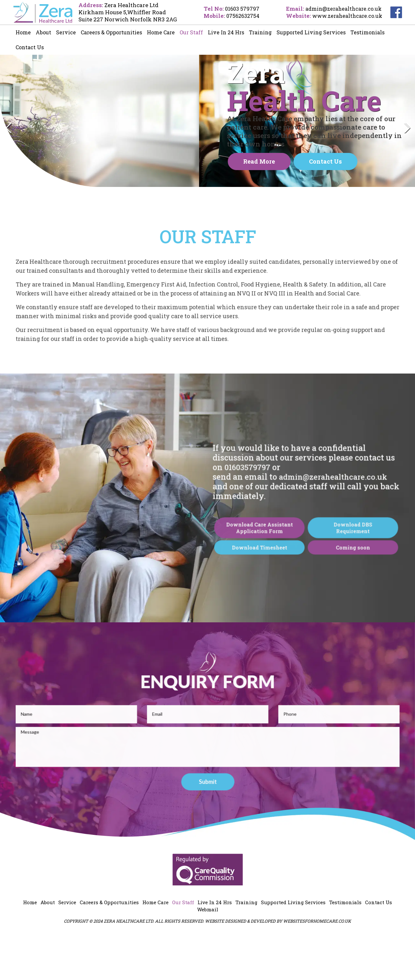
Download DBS (337, 588)
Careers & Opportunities (111, 32)
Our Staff (191, 32)
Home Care (161, 32)
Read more (259, 182)
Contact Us (30, 47)
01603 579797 (237, 9)
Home (23, 32)
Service (66, 32)
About (43, 32)
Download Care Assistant (254, 588)
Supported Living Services (311, 32)
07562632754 (238, 16)
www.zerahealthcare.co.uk (345, 16)
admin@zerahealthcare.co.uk (342, 9)
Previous (8, 152)
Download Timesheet (254, 605)
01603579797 (244, 526)
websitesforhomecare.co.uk (317, 966)
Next (407, 152)
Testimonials (368, 32)
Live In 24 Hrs (226, 32)
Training (260, 32)
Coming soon (337, 605)
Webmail (208, 955)
